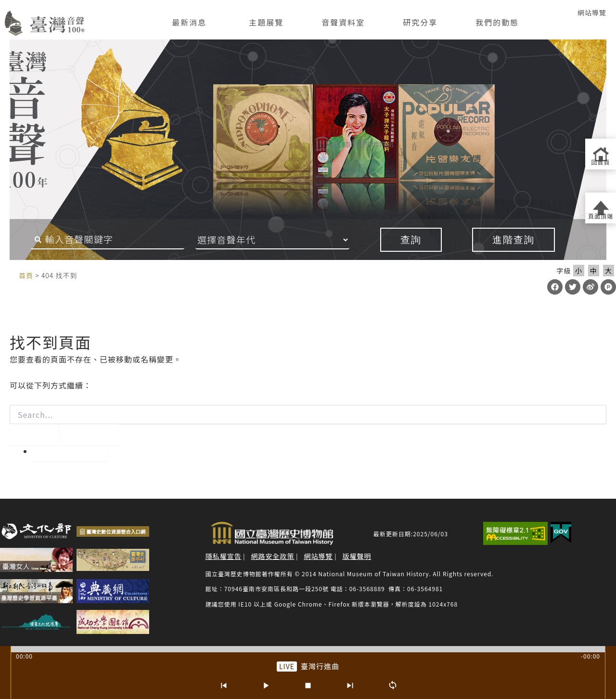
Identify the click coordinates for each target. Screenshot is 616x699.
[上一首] (223, 686)
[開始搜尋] (34, 435)
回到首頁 (70, 451)
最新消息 (189, 22)
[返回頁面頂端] (601, 208)
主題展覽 (266, 22)
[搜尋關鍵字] (104, 240)
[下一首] (350, 686)
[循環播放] (393, 686)
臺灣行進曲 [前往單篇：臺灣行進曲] (320, 666)
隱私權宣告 (224, 556)
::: (9, 275)
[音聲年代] (285, 240)
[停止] (308, 686)
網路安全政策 (273, 556)
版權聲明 (357, 556)
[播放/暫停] (266, 686)
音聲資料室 (343, 22)
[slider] (308, 649)
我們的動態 (497, 22)
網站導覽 (592, 13)
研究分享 (420, 22)
